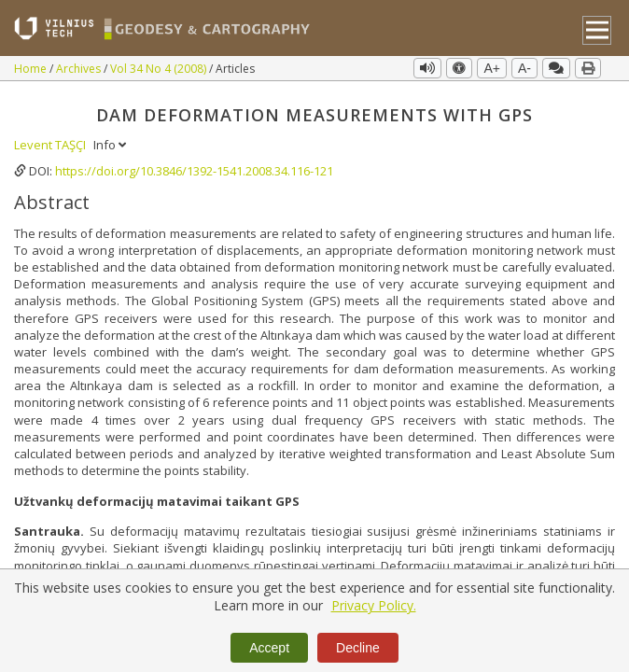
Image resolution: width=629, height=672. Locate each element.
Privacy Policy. (374, 605)
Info (110, 145)
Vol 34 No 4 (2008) (160, 69)
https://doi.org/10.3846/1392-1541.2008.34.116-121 (194, 171)
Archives (80, 69)
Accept (269, 648)
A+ (492, 68)
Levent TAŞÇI (51, 145)
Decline (358, 648)
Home (32, 69)
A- (524, 68)
